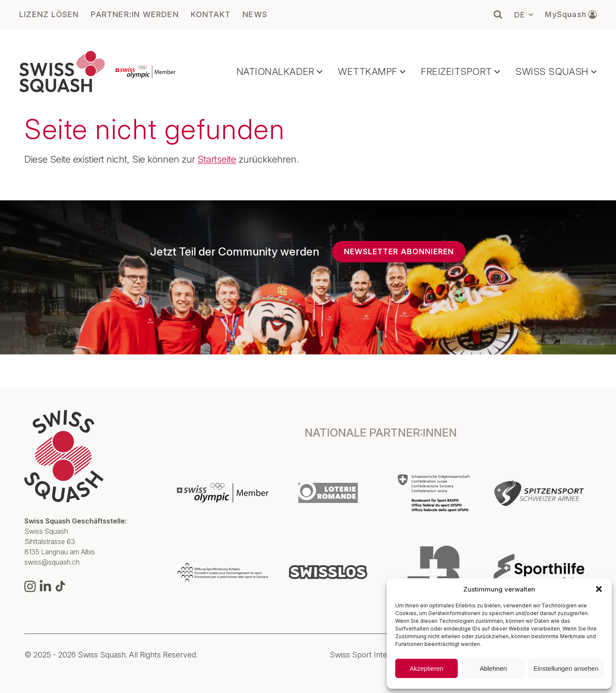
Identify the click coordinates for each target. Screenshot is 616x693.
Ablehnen (493, 668)
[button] (599, 589)
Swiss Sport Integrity (366, 655)
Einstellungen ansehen (566, 668)
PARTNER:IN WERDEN (135, 15)
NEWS (255, 15)
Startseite (217, 159)
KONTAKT (211, 15)
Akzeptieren (426, 668)
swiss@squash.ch (52, 562)
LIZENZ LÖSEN (49, 15)
